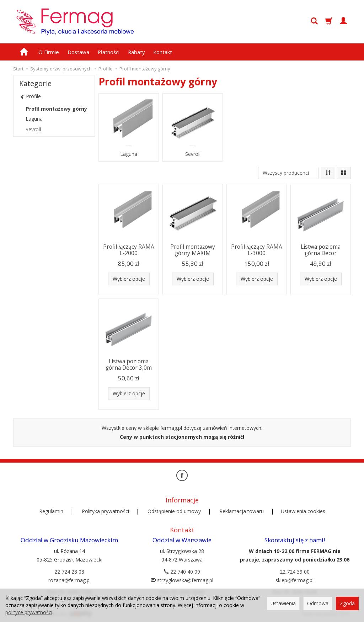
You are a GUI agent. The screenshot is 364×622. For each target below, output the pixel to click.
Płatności (109, 52)
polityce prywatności (29, 612)
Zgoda (347, 603)
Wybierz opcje (129, 279)
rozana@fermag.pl (69, 580)
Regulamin (51, 511)
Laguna (129, 154)
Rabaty (136, 52)
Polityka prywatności (105, 511)
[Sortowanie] (328, 173)
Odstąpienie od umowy (174, 511)
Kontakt (163, 52)
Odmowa (318, 603)
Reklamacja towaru (242, 511)
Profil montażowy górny (57, 109)
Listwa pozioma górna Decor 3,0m (129, 365)
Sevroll (193, 154)
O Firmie (49, 52)
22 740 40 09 (182, 572)
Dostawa (78, 52)
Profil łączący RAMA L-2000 (129, 250)
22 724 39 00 (295, 572)
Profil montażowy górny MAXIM (193, 250)
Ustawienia (283, 603)
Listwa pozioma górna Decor (321, 250)
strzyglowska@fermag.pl (182, 580)
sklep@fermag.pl (295, 580)
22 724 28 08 (69, 572)
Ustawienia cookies (303, 511)
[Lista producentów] (288, 173)
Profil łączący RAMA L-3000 (257, 250)
